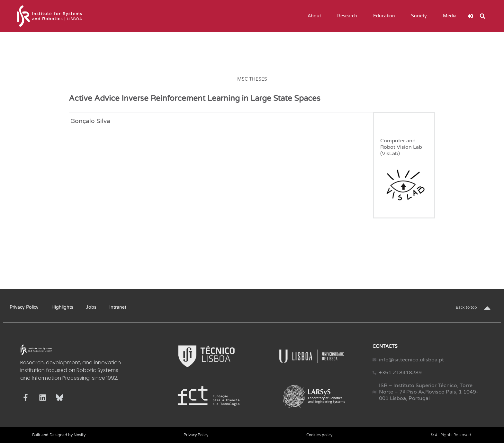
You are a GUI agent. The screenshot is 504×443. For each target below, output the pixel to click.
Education (386, 16)
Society (421, 16)
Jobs (91, 307)
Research (349, 16)
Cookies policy (319, 435)
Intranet (118, 307)
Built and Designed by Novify (59, 435)
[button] (482, 16)
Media (451, 16)
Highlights (62, 307)
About (316, 16)
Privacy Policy (24, 307)
